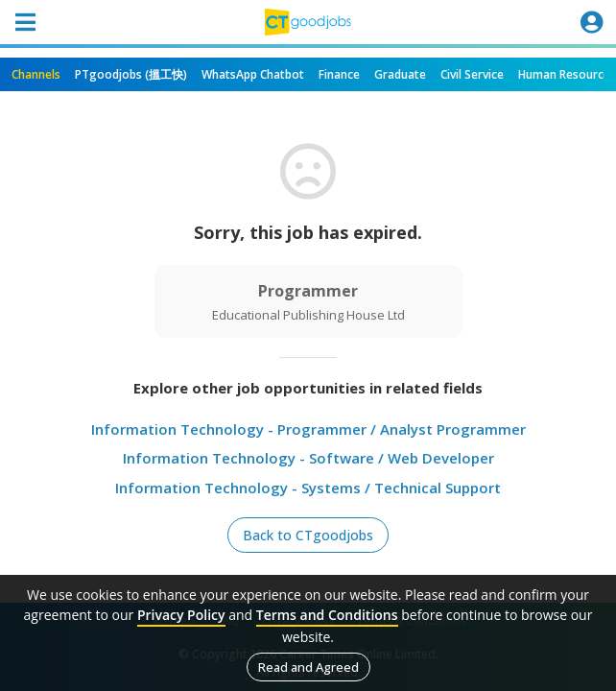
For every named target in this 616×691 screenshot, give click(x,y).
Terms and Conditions (327, 615)
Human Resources (567, 74)
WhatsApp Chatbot (253, 74)
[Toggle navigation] (25, 22)
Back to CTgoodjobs (308, 535)
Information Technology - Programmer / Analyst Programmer (308, 429)
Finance (339, 74)
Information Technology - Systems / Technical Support (308, 488)
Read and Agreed (308, 667)
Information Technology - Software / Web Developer (308, 458)
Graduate (400, 74)
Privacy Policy (181, 615)
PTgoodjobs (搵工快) (131, 74)
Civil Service (472, 74)
